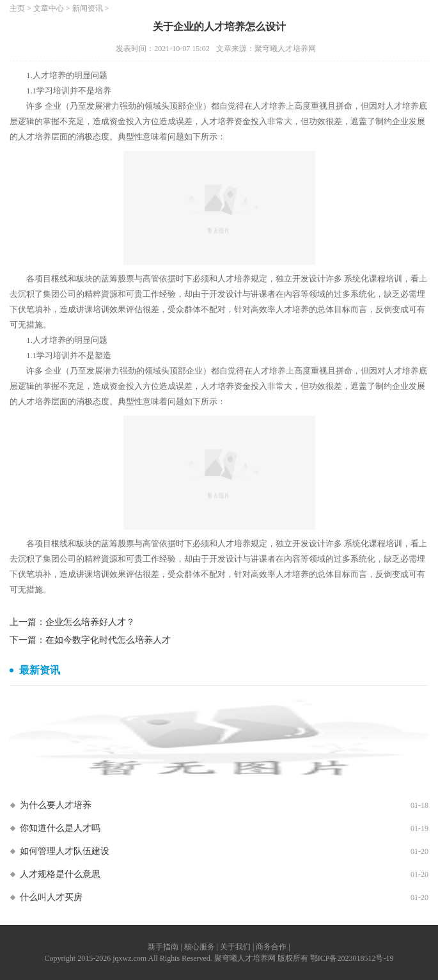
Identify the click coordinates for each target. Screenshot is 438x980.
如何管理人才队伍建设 (65, 851)
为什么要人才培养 (56, 805)
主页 (17, 8)
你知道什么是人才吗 (60, 828)
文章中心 (49, 8)
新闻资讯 (88, 8)
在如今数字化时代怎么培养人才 (108, 640)
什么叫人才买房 (51, 897)
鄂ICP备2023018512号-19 (352, 958)
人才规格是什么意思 (60, 874)
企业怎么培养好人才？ (90, 622)
